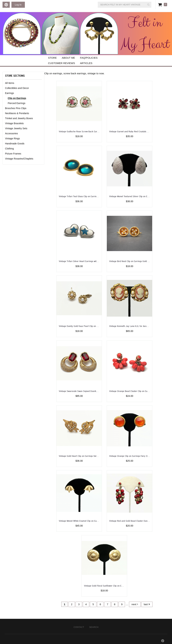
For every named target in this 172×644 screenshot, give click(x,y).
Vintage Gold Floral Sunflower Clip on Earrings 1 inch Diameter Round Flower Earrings (125, 586)
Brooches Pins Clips (16, 108)
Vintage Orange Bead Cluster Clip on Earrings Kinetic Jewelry (139, 391)
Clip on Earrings (17, 98)
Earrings (9, 93)
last (147, 604)
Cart (161, 5)
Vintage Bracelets (14, 123)
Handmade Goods (15, 144)
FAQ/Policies (89, 58)
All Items (10, 83)
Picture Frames (13, 154)
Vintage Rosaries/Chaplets (19, 159)
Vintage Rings (12, 138)
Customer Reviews (61, 63)
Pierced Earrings (17, 103)
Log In (18, 5)
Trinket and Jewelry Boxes (19, 118)
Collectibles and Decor (17, 88)
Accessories (11, 133)
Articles (86, 63)
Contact (79, 627)
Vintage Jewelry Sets (16, 128)
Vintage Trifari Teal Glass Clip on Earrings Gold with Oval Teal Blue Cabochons (96, 196)
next (135, 604)
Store (52, 58)
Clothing (9, 149)
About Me (68, 58)
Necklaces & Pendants (17, 113)
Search (94, 627)
